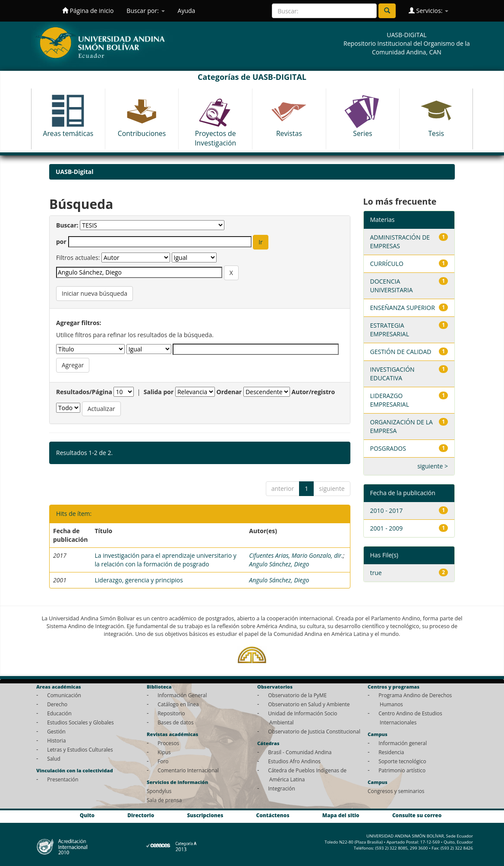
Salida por (159, 392)
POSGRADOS (388, 448)
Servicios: (428, 11)
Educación (59, 713)
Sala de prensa (164, 800)
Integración (282, 788)
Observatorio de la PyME (297, 695)
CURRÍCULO (387, 264)
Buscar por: (145, 11)
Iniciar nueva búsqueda (94, 293)
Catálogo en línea (178, 704)
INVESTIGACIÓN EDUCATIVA (392, 374)
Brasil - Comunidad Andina (300, 752)
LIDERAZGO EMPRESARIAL (390, 400)
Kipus (164, 752)
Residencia (391, 752)
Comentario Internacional (188, 770)
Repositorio (171, 713)
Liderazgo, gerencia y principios (139, 580)
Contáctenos (273, 815)
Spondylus (159, 791)
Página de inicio (88, 11)
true (376, 573)
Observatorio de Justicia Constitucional (314, 731)
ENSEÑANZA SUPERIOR (403, 308)
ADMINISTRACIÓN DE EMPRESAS (400, 242)
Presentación (63, 779)
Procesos (168, 743)
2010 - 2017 (387, 510)
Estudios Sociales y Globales (80, 722)
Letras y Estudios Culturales (80, 749)
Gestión (56, 731)
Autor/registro (313, 392)
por (61, 242)
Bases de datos (175, 722)
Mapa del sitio (341, 815)
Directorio (141, 815)
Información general (403, 743)
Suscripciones (205, 815)
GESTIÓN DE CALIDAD (401, 352)
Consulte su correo (417, 815)
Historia (56, 740)
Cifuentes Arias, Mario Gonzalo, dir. (296, 555)
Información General (182, 695)
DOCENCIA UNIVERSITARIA (392, 286)
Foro (163, 761)
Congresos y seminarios (396, 791)
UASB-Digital (75, 172)
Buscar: (67, 225)
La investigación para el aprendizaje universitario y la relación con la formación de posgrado (165, 560)
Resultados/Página (84, 392)
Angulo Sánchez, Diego (279, 564)
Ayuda (187, 11)
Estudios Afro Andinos (294, 761)
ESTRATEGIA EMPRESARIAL (390, 330)
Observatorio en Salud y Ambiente (309, 704)
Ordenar (229, 392)
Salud (54, 759)
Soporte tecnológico (402, 761)
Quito (87, 815)
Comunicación (64, 695)
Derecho (57, 704)
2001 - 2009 (387, 528)
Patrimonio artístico (402, 770)
